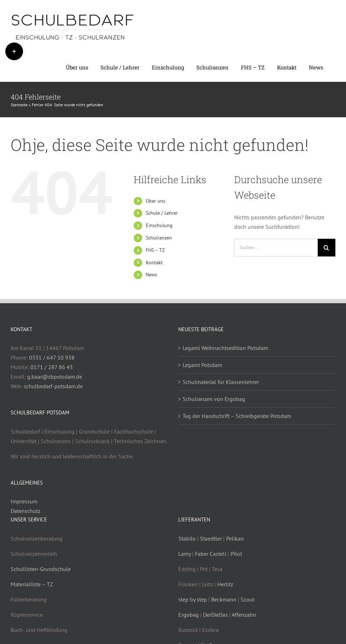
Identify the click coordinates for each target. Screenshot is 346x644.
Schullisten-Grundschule (41, 569)
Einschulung (159, 225)
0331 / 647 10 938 (52, 357)
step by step (193, 599)
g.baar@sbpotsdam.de (55, 377)
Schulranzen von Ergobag (214, 399)
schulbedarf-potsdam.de (53, 386)
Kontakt (154, 262)
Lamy (184, 554)
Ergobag (189, 615)
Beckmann (224, 599)
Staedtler (212, 538)
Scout (247, 599)
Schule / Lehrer (162, 213)
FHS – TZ (155, 250)
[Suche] (327, 248)
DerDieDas (215, 615)
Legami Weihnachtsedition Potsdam (225, 348)
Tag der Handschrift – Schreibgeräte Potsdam (237, 416)
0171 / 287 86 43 (52, 367)
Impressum (24, 501)
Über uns (155, 201)
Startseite (19, 105)
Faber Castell (211, 554)
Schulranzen (159, 238)
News (151, 275)
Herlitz (224, 584)
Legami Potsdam (202, 365)
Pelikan (235, 538)
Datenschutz (25, 511)
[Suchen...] (276, 248)
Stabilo (187, 538)
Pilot (236, 554)
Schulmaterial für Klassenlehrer (221, 382)
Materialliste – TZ (32, 584)
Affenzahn (244, 615)
